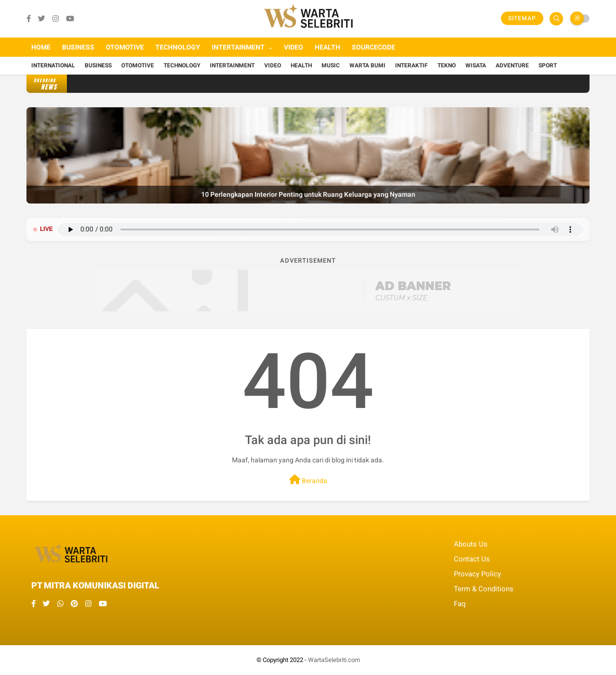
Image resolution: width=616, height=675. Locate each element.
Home (41, 47)
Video (294, 47)
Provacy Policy (477, 574)
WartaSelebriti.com (334, 660)
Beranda (308, 480)
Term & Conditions (484, 589)
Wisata (476, 65)
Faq (460, 604)
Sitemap (522, 18)
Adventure (512, 65)
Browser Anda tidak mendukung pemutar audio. (320, 229)
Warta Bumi (367, 65)
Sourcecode (373, 47)
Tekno (447, 65)
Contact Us (472, 559)
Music (331, 65)
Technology (178, 47)
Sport (548, 65)
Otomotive (125, 47)
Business (78, 47)
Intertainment (238, 47)
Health (327, 47)
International (53, 65)
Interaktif (411, 65)
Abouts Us (471, 544)
